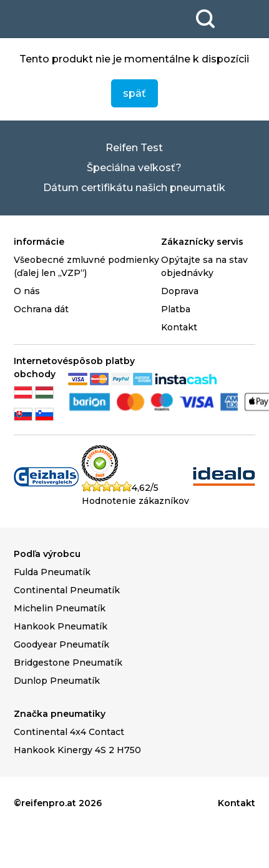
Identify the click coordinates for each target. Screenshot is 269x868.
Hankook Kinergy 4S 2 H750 (77, 750)
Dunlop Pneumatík (57, 681)
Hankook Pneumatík (61, 626)
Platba (176, 309)
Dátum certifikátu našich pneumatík (134, 188)
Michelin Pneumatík (60, 608)
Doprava (180, 291)
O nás (27, 291)
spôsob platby (101, 361)
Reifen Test (134, 148)
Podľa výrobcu (47, 554)
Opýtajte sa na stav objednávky (204, 266)
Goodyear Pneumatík (61, 644)
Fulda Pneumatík (52, 572)
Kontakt (179, 327)
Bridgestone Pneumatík (68, 663)
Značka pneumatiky (60, 714)
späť (134, 93)
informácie (39, 242)
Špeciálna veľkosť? (134, 168)
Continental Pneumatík (67, 590)
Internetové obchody (41, 367)
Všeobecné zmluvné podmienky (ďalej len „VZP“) (86, 266)
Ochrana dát (41, 309)
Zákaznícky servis (202, 242)
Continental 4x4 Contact (69, 732)
